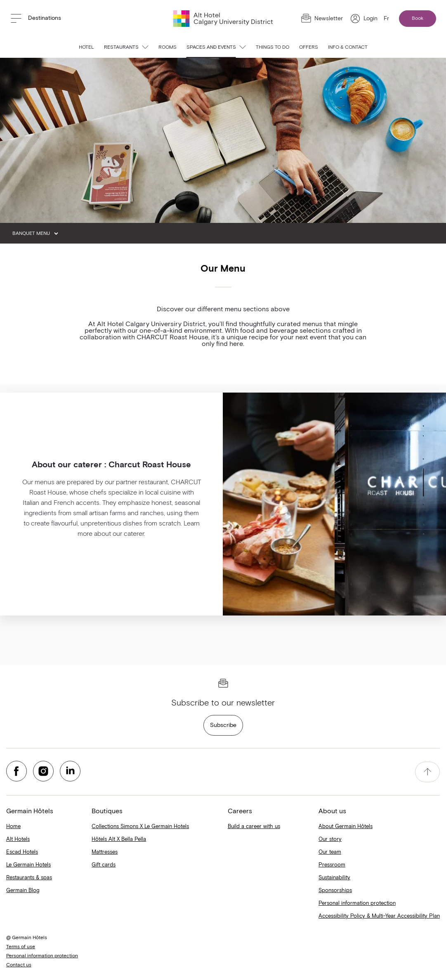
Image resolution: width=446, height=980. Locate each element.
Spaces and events (216, 47)
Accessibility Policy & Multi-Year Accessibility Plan (379, 916)
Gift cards (104, 865)
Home (13, 827)
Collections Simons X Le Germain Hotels (140, 827)
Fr (386, 19)
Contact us (19, 965)
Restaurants (126, 47)
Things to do (273, 47)
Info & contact (348, 47)
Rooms (168, 47)
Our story (330, 839)
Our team (330, 852)
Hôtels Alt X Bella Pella (119, 839)
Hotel (86, 47)
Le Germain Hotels (28, 865)
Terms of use (21, 947)
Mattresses (105, 852)
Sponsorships (335, 891)
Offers (309, 47)
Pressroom (332, 865)
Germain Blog (23, 891)
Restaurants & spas (29, 878)
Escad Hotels (22, 852)
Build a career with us (254, 827)
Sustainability (334, 878)
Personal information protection (357, 903)
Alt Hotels (18, 839)
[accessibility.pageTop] (427, 772)
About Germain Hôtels (346, 827)
